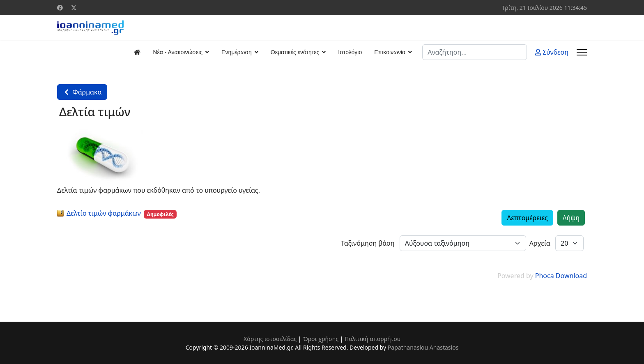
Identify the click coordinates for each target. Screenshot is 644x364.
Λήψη (571, 218)
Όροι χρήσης (321, 339)
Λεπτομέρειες (527, 218)
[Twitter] (74, 8)
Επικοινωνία (390, 52)
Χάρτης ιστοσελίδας (270, 339)
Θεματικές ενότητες (295, 52)
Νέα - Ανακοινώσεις (178, 52)
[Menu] (582, 52)
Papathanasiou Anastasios (423, 347)
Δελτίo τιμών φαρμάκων (104, 213)
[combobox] (475, 52)
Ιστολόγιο (350, 52)
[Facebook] (60, 8)
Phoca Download (561, 276)
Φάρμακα (82, 92)
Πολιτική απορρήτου (373, 339)
